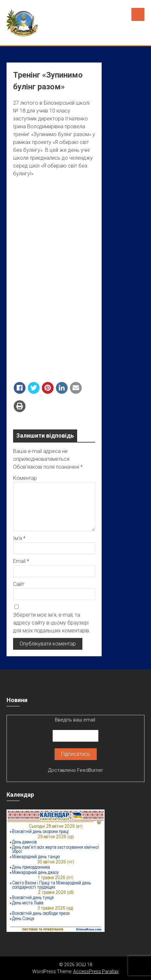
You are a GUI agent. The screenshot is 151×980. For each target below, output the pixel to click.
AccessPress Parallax (96, 971)
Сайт (19, 584)
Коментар (25, 478)
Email (21, 561)
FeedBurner (90, 770)
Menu (138, 14)
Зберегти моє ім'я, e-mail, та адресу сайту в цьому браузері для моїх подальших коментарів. (52, 623)
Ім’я (19, 538)
